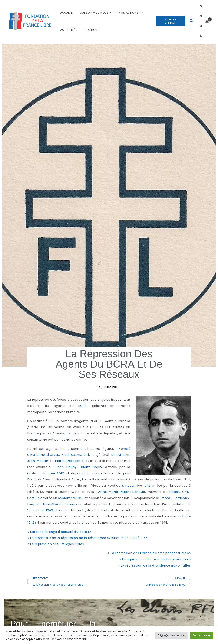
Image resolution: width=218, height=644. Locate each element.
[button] (138, 9)
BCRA (82, 398)
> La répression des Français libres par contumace (149, 545)
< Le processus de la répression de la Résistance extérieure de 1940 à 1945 (87, 530)
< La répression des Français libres (56, 536)
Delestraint (120, 447)
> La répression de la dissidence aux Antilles (154, 557)
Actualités (68, 26)
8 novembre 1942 (136, 478)
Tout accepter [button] (202, 635)
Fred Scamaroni (75, 447)
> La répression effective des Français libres (155, 551)
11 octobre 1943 (40, 502)
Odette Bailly (91, 459)
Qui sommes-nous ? (94, 9)
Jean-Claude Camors (60, 496)
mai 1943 (56, 465)
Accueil (66, 9)
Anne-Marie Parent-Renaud (122, 484)
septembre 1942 (71, 490)
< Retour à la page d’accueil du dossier (59, 524)
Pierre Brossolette (69, 453)
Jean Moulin (38, 453)
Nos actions (128, 9)
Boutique (90, 26)
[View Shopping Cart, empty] (204, 17)
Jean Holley (66, 459)
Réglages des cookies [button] (172, 635)
